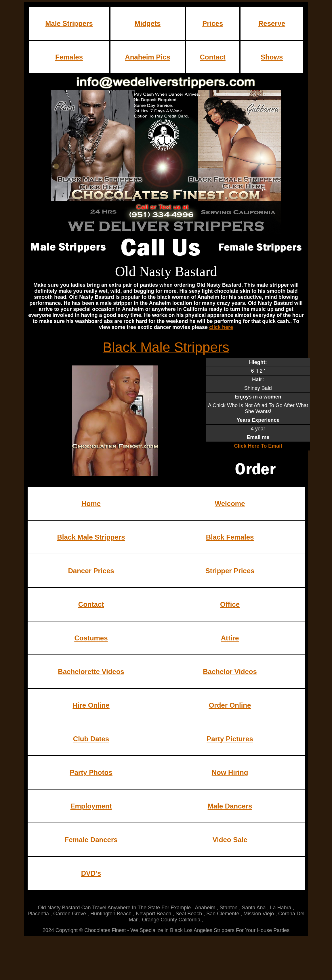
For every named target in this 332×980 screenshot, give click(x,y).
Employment (91, 806)
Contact (213, 57)
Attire (230, 638)
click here (221, 327)
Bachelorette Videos (91, 672)
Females (69, 57)
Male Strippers (69, 23)
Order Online (230, 705)
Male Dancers (230, 806)
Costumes (91, 638)
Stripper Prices (230, 571)
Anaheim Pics (147, 57)
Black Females (230, 537)
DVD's (91, 873)
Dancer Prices (91, 571)
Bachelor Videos (230, 672)
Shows (272, 57)
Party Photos (91, 772)
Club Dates (91, 739)
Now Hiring (230, 772)
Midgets (148, 23)
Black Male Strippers (91, 537)
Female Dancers (91, 840)
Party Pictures (230, 739)
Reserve (272, 23)
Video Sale (230, 840)
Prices (213, 23)
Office (230, 604)
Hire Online (91, 705)
